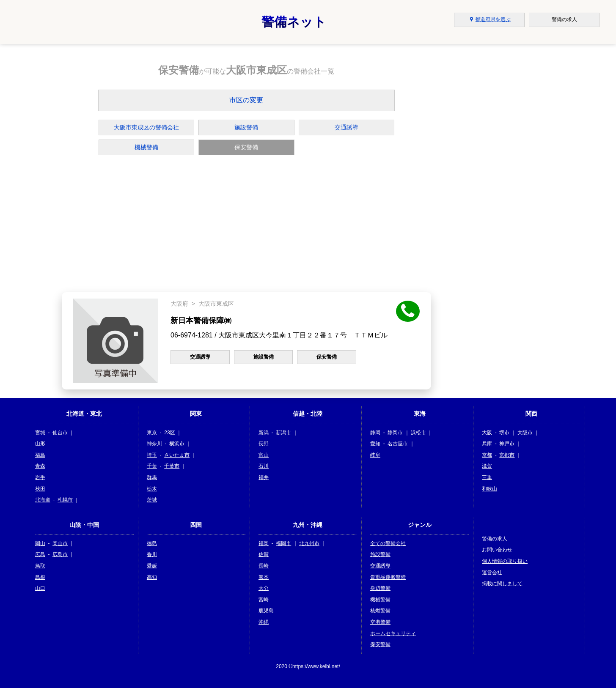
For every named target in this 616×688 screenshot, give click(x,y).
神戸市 (507, 444)
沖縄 (264, 622)
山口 (40, 588)
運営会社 (492, 573)
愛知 (375, 444)
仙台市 (60, 433)
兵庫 (487, 444)
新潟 (264, 433)
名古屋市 (398, 444)
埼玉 (152, 455)
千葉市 (172, 466)
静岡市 (395, 433)
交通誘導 (346, 127)
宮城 (40, 433)
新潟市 (283, 433)
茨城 (152, 500)
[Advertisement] (247, 223)
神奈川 (154, 444)
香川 (152, 554)
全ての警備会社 (388, 543)
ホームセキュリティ (393, 633)
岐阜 (375, 455)
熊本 (264, 577)
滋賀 (487, 466)
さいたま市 (177, 455)
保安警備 (380, 644)
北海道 (43, 500)
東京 (152, 433)
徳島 (152, 543)
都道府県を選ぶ (489, 19)
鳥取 (40, 566)
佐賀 (264, 554)
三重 (487, 477)
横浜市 (177, 444)
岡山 (40, 543)
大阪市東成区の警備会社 (146, 127)
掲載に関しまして (502, 584)
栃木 (152, 489)
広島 (40, 554)
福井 (264, 477)
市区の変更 (246, 100)
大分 (264, 588)
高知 (152, 577)
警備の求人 (495, 539)
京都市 (507, 455)
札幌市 (65, 500)
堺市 (504, 433)
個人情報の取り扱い (505, 561)
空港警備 (380, 622)
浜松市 (418, 433)
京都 (487, 455)
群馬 (152, 477)
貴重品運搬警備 (388, 577)
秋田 (40, 489)
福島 (40, 455)
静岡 (375, 433)
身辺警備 (380, 588)
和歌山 (489, 489)
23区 (169, 433)
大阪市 (525, 433)
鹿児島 (266, 611)
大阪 (487, 433)
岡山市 (60, 543)
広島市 (60, 554)
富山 (264, 455)
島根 (40, 577)
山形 (40, 444)
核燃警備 (380, 611)
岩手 (40, 477)
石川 (264, 466)
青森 (40, 466)
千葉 (152, 466)
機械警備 (146, 147)
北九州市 (309, 543)
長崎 (264, 566)
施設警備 (246, 127)
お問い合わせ (497, 550)
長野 (264, 444)
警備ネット (294, 22)
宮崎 (264, 600)
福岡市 (283, 543)
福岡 (264, 543)
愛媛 (152, 566)
